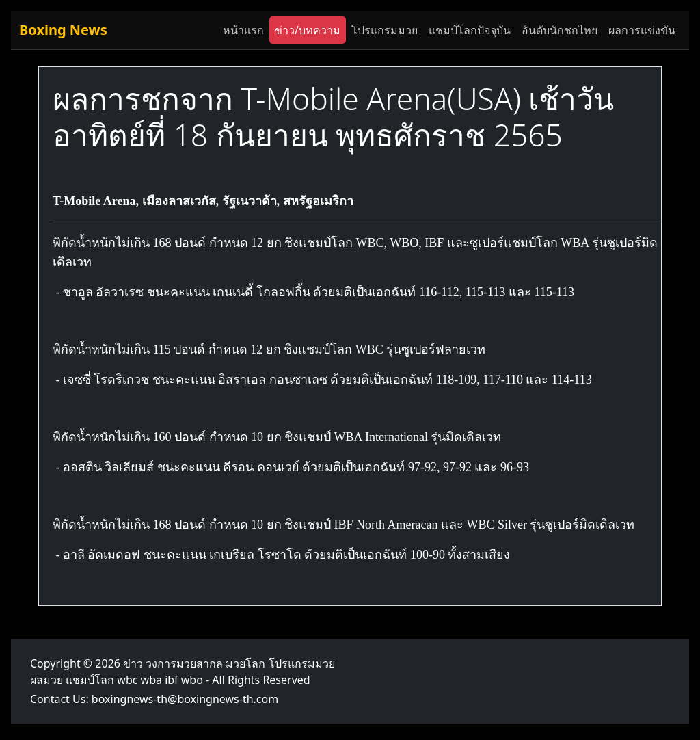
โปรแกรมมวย (385, 30)
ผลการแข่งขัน (642, 30)
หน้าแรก (243, 30)
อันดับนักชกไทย (560, 30)
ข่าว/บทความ (308, 30)
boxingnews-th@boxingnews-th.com (185, 699)
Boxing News (63, 30)
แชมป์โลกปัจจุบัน (470, 30)
